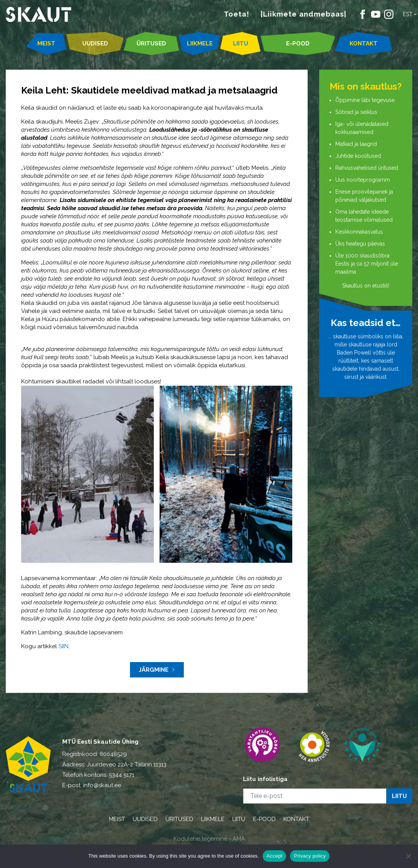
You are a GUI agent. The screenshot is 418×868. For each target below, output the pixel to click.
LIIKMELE (200, 43)
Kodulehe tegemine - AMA (209, 839)
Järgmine (157, 670)
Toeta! (236, 14)
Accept (274, 856)
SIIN (63, 646)
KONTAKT (364, 43)
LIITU (241, 43)
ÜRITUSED (151, 43)
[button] (411, 14)
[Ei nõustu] (408, 856)
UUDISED (95, 43)
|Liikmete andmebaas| (304, 14)
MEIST (46, 43)
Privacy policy (310, 856)
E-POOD (298, 43)
